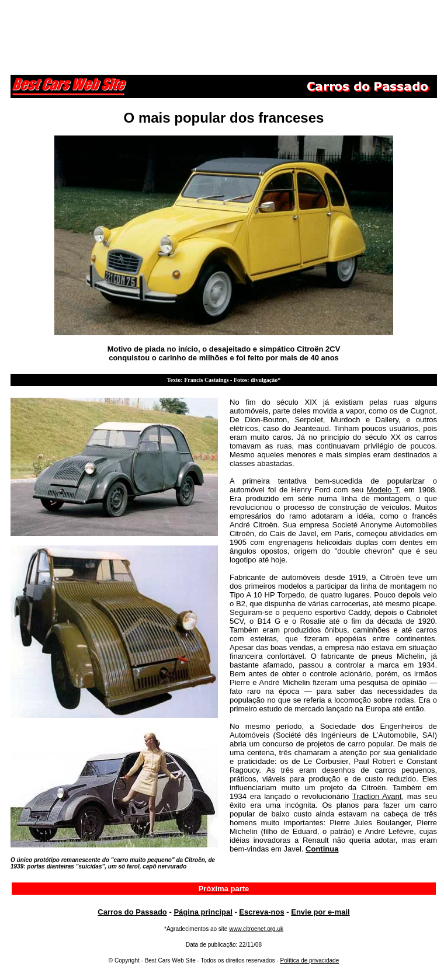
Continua (322, 849)
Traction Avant (377, 796)
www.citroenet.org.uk (256, 929)
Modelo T (383, 490)
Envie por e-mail (320, 912)
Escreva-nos (261, 912)
